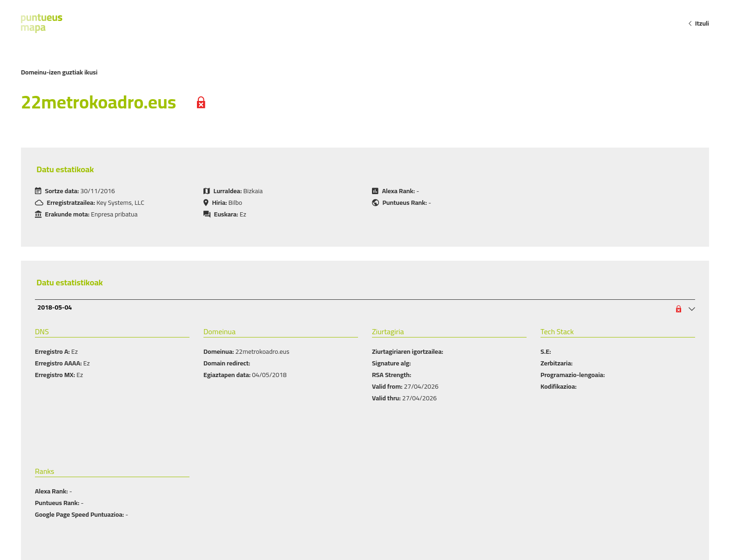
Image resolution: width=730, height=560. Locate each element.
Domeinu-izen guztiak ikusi (59, 72)
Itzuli (698, 23)
